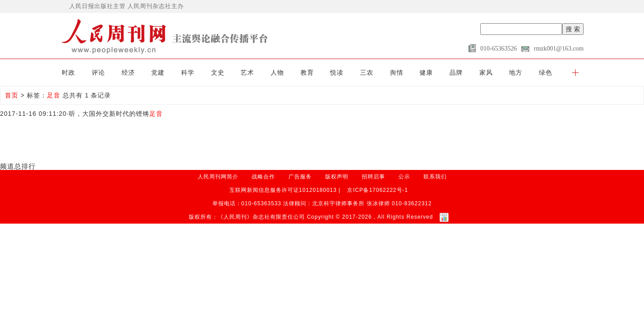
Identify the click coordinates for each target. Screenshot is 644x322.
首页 (12, 95)
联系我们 (435, 177)
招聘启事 (373, 177)
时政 (68, 72)
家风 (486, 72)
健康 (426, 72)
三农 (367, 72)
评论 (98, 72)
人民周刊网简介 (218, 177)
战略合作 (263, 177)
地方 (516, 72)
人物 (277, 72)
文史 (218, 72)
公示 (404, 177)
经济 (128, 72)
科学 (188, 72)
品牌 (456, 72)
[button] (575, 72)
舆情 (397, 72)
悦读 (337, 72)
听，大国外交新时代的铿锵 (116, 114)
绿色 (546, 72)
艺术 (247, 72)
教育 (307, 72)
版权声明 (337, 177)
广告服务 (300, 177)
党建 (158, 72)
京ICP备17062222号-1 (377, 190)
